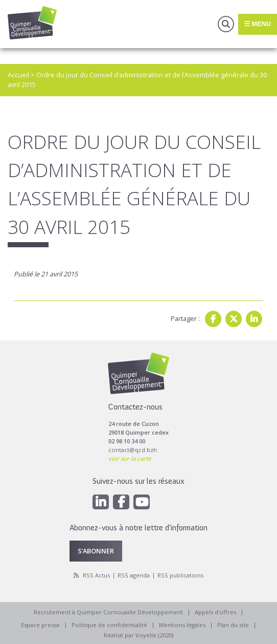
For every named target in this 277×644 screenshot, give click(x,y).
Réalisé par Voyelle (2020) (138, 635)
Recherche (226, 24)
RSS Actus (96, 575)
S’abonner (96, 551)
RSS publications (180, 575)
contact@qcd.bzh (133, 450)
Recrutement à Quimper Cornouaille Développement (108, 612)
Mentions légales (182, 625)
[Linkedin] (101, 502)
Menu (258, 24)
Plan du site (233, 625)
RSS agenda (134, 575)
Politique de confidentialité (109, 625)
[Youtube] (142, 502)
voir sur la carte (130, 458)
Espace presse (40, 625)
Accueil (18, 75)
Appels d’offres (215, 612)
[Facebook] (121, 502)
